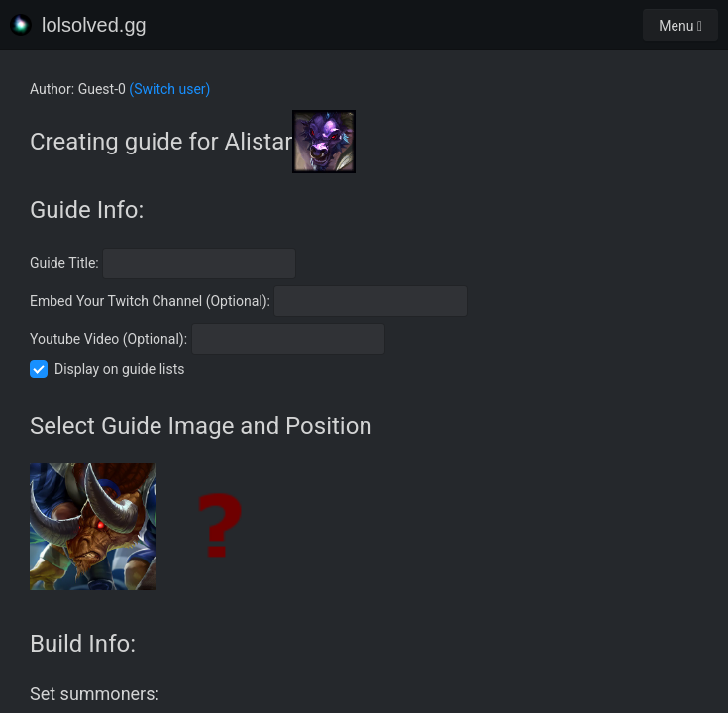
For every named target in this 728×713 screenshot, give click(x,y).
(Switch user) (169, 89)
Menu (680, 26)
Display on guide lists (120, 369)
